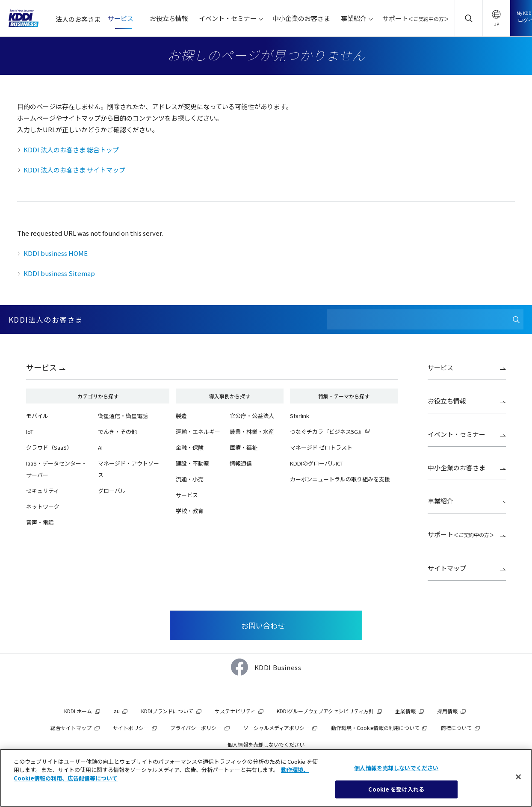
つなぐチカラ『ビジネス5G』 (327, 432)
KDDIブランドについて (167, 711)
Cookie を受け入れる (396, 789)
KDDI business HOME (56, 253)
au (117, 711)
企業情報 (405, 711)
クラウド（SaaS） (49, 447)
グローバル (112, 491)
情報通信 (241, 463)
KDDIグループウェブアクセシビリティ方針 (325, 711)
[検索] (516, 319)
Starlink (300, 416)
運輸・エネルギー (198, 432)
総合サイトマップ (71, 728)
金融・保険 (190, 447)
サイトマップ (447, 568)
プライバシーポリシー (196, 728)
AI (100, 447)
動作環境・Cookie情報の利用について (375, 728)
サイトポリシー (131, 728)
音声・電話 (40, 522)
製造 (181, 416)
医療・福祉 (244, 447)
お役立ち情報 (447, 401)
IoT (30, 432)
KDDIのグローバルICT (317, 463)
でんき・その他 (117, 432)
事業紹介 (440, 501)
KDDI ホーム (78, 711)
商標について (456, 728)
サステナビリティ (235, 711)
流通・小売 (190, 479)
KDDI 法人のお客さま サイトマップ (74, 170)
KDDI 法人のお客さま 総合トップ (71, 150)
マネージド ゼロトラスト (321, 447)
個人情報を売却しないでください (266, 744)
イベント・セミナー (457, 434)
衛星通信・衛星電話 (123, 416)
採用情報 (447, 711)
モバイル (37, 416)
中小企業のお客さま (457, 467)
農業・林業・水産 (252, 432)
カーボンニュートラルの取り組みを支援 (340, 479)
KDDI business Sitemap (59, 273)
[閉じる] (518, 777)
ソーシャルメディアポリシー (276, 728)
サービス (41, 367)
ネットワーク (43, 506)
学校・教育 (190, 511)
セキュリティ (43, 491)
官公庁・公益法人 (252, 416)
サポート (461, 534)
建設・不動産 (192, 463)
